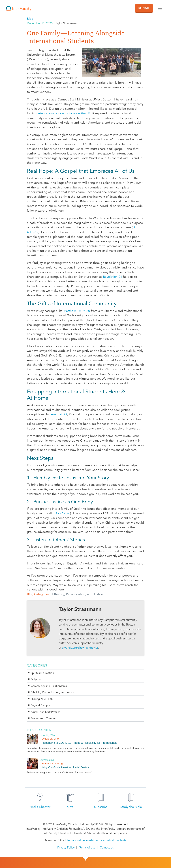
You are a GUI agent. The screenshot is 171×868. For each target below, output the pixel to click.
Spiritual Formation (42, 673)
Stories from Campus (43, 719)
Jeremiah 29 (58, 415)
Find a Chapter (40, 807)
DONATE (144, 8)
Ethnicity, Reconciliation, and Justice (78, 594)
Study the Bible (131, 807)
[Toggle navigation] (160, 8)
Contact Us (107, 848)
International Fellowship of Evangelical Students (96, 841)
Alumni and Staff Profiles (45, 712)
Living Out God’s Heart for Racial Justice (65, 767)
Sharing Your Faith (42, 699)
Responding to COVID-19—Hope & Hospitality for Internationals (79, 743)
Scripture (36, 680)
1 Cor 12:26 (62, 513)
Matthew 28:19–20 (77, 311)
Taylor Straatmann (80, 610)
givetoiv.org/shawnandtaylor (80, 648)
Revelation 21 (113, 277)
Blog (30, 19)
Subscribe (101, 807)
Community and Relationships (49, 686)
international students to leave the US (64, 114)
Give (70, 807)
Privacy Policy (66, 848)
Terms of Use (87, 848)
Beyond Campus (41, 706)
